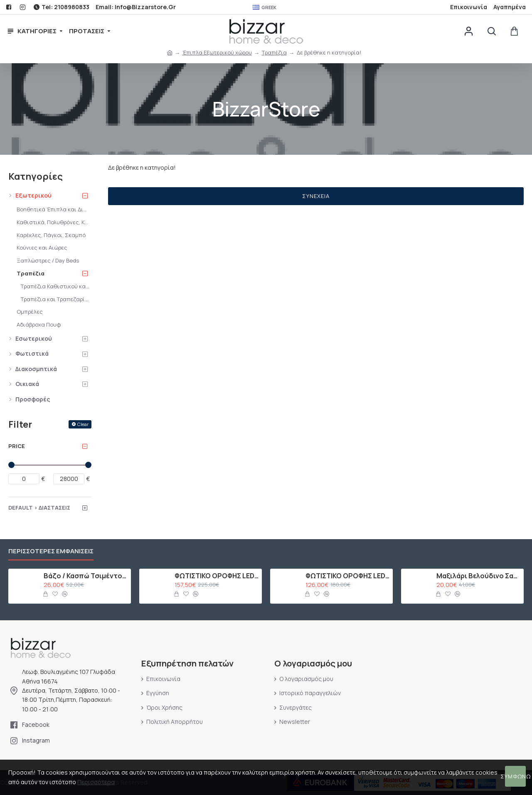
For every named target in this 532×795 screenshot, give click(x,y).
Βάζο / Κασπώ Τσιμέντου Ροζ (86, 576)
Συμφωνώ (515, 776)
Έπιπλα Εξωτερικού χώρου (217, 52)
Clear (83, 424)
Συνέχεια (316, 196)
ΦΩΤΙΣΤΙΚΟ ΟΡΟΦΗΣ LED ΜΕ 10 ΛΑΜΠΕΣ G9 (348, 576)
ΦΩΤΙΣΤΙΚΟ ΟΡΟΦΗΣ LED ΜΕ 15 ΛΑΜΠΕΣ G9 (217, 576)
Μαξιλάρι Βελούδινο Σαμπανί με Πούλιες (479, 576)
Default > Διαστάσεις (39, 508)
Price (17, 446)
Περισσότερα (96, 782)
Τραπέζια (274, 52)
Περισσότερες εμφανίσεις (51, 551)
